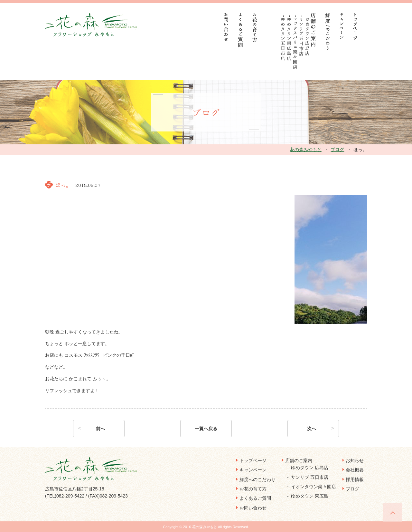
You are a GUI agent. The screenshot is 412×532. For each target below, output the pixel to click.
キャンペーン (253, 470)
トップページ (253, 460)
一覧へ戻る (206, 429)
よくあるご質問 (255, 498)
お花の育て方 (253, 489)
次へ (312, 429)
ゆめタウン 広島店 (310, 468)
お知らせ (355, 460)
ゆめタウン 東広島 (310, 496)
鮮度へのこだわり (257, 479)
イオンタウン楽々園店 (314, 487)
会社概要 (355, 470)
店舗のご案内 (299, 460)
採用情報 (355, 479)
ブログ (352, 489)
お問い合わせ (253, 508)
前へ (100, 429)
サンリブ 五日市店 (310, 477)
